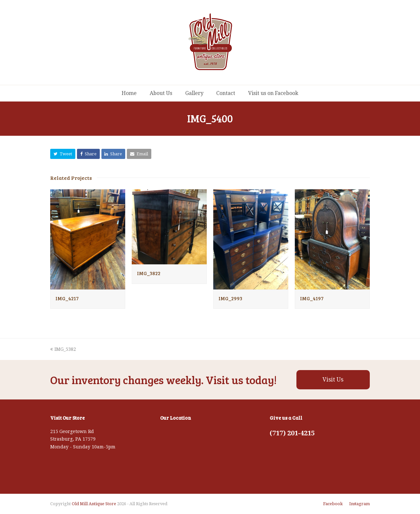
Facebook (333, 504)
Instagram (360, 504)
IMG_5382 (63, 349)
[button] (63, 154)
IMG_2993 (230, 298)
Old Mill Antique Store (94, 504)
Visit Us (333, 380)
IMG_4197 (312, 298)
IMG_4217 (67, 298)
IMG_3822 (149, 273)
